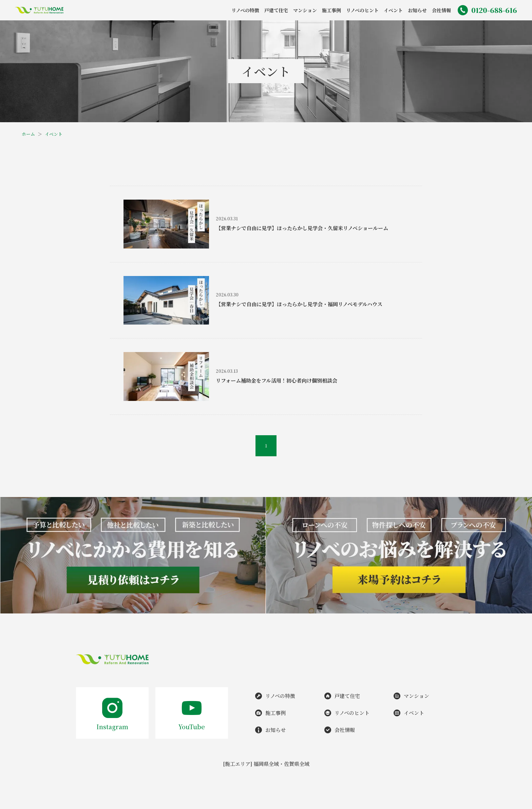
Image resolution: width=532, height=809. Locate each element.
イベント (54, 134)
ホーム (28, 134)
